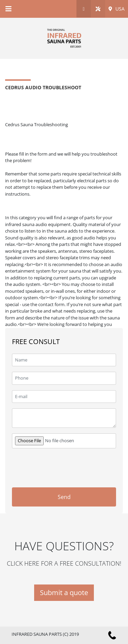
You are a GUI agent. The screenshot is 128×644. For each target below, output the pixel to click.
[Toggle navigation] (9, 9)
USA (117, 9)
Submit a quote (64, 593)
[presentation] (52, 464)
